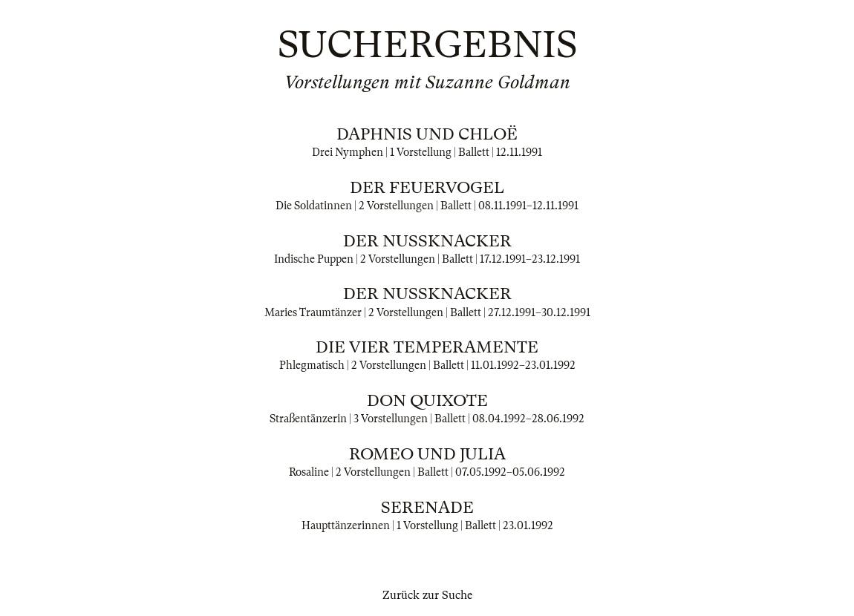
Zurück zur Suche (427, 595)
